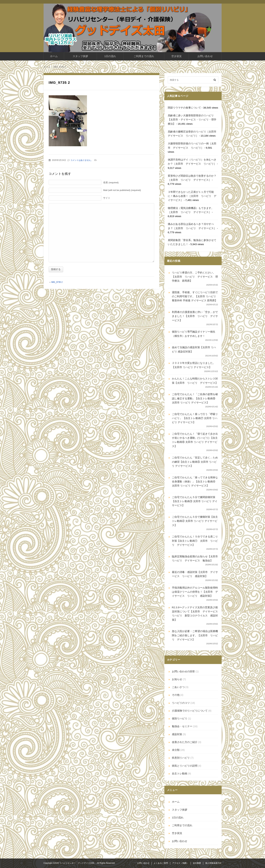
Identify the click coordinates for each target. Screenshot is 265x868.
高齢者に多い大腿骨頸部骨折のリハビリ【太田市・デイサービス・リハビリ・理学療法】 (192, 120)
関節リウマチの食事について (184, 108)
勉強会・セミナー (182, 726)
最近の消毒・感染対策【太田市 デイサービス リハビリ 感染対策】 (195, 574)
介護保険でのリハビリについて (190, 711)
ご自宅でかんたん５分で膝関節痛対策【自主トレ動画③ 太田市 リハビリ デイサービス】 (195, 501)
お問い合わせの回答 (183, 671)
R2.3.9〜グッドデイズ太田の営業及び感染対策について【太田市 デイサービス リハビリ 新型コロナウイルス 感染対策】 (195, 614)
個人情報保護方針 (213, 863)
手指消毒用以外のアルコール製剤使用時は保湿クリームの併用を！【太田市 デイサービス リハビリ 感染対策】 (195, 592)
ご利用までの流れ (144, 56)
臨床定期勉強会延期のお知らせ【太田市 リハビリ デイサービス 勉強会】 (195, 558)
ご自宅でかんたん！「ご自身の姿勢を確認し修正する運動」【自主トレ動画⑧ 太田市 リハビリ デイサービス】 (195, 398)
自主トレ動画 (180, 773)
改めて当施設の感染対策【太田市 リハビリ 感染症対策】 (194, 349)
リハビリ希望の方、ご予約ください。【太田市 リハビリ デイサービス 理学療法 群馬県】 (195, 277)
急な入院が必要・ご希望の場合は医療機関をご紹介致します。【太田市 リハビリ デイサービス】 (195, 635)
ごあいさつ (178, 687)
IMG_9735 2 (57, 282)
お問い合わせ (205, 56)
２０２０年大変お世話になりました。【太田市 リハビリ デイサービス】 (194, 365)
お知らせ (177, 679)
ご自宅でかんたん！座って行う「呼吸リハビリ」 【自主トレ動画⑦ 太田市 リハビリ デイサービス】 (195, 418)
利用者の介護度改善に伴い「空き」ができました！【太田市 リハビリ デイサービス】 (195, 316)
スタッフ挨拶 (80, 56)
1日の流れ (110, 56)
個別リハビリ (180, 718)
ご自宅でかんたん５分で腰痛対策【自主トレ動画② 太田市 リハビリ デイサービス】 (195, 521)
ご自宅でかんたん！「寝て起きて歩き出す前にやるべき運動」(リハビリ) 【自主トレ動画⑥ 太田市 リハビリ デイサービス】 (195, 440)
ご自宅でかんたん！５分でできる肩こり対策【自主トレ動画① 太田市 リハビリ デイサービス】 (195, 541)
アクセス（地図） (180, 863)
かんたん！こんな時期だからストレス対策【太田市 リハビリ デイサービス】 (195, 381)
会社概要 (197, 863)
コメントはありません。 (82, 160)
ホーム (54, 56)
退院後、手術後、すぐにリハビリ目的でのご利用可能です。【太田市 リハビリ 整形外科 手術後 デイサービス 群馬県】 (195, 296)
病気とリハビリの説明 (185, 766)
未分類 (176, 750)
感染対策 (177, 734)
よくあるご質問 (161, 863)
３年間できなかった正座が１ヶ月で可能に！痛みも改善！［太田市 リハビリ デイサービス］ (192, 196)
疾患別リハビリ (181, 758)
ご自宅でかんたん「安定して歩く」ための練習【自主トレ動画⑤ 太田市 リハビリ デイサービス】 (195, 462)
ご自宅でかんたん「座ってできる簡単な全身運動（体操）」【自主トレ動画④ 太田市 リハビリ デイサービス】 (195, 482)
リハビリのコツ (181, 703)
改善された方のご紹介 (185, 742)
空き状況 (176, 56)
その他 (176, 695)
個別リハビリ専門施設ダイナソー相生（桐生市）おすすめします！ (194, 334)
